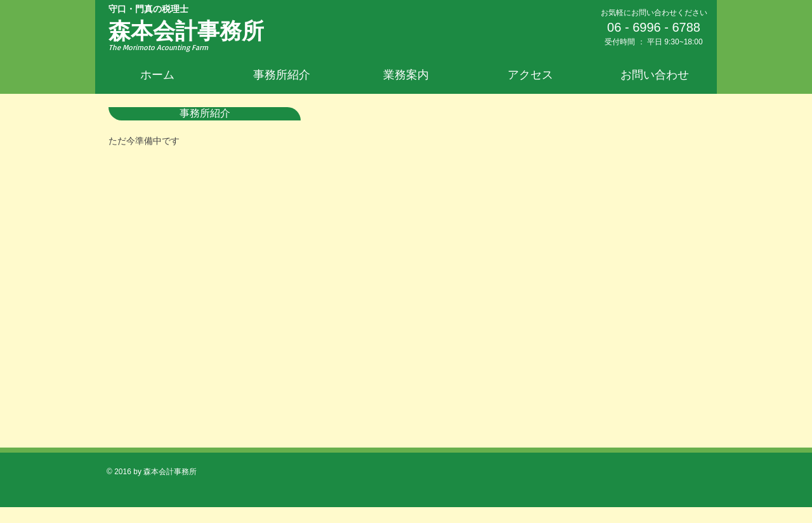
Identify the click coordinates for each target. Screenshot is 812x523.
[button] (406, 75)
